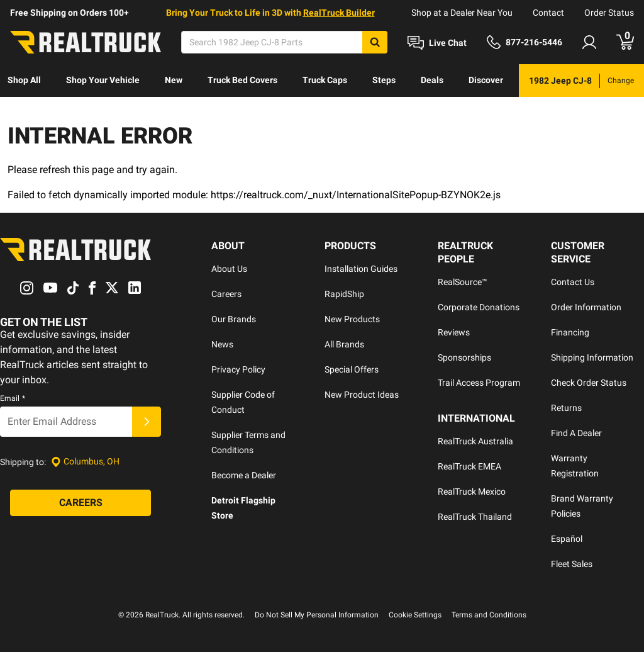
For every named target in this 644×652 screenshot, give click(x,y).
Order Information (586, 307)
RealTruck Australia (475, 441)
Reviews (454, 332)
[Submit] (147, 422)
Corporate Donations (479, 307)
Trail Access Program (479, 383)
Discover (486, 80)
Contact (548, 13)
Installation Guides (361, 269)
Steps (384, 80)
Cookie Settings (415, 615)
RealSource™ (463, 282)
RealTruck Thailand (475, 517)
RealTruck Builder (339, 13)
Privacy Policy (238, 369)
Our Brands (234, 319)
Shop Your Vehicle (103, 80)
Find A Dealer (576, 433)
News (222, 344)
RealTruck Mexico (472, 492)
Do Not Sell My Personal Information (317, 615)
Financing (570, 332)
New (174, 80)
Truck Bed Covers (242, 80)
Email (13, 398)
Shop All (24, 80)
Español (567, 539)
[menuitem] (24, 81)
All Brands (344, 344)
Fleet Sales (572, 564)
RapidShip (344, 294)
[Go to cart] (625, 42)
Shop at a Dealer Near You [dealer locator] (462, 13)
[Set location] (85, 462)
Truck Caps (325, 80)
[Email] (66, 422)
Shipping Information (592, 357)
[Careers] (80, 503)
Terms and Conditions (489, 615)
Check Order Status (589, 383)
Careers (226, 294)
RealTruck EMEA (469, 466)
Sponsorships (464, 357)
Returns (566, 408)
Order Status (609, 13)
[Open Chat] (437, 43)
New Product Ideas (362, 395)
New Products (352, 319)
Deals (432, 80)
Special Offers (352, 369)
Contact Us (573, 282)
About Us (229, 269)
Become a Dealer (244, 475)
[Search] (284, 42)
